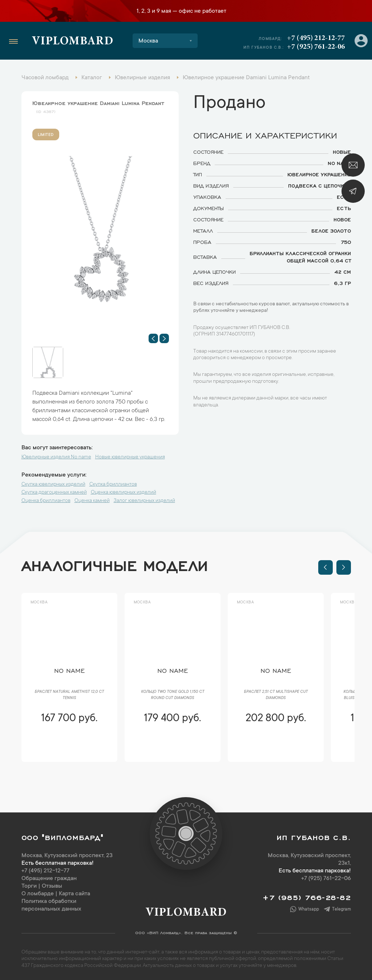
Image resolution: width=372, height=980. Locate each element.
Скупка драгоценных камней (54, 493)
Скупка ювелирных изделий (53, 485)
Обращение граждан (49, 879)
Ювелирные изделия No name (56, 457)
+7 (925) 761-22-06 (316, 47)
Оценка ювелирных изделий (124, 493)
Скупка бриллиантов (113, 485)
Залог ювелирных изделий (144, 501)
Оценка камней (92, 501)
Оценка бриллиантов (46, 501)
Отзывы (52, 886)
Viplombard (72, 42)
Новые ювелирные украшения (130, 457)
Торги (29, 886)
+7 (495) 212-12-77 (316, 38)
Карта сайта (74, 894)
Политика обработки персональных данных (51, 905)
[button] (153, 338)
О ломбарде (38, 894)
